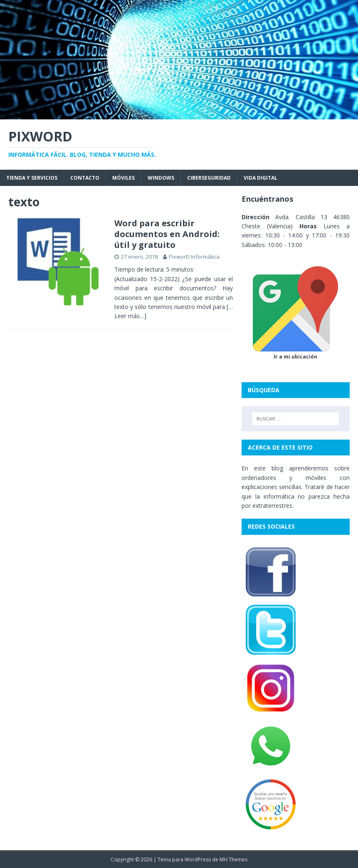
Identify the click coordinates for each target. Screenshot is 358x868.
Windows (161, 178)
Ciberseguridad (209, 178)
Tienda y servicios (32, 178)
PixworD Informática (194, 257)
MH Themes (233, 859)
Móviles (123, 178)
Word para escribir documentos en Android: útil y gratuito (167, 234)
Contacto (85, 178)
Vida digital (260, 178)
